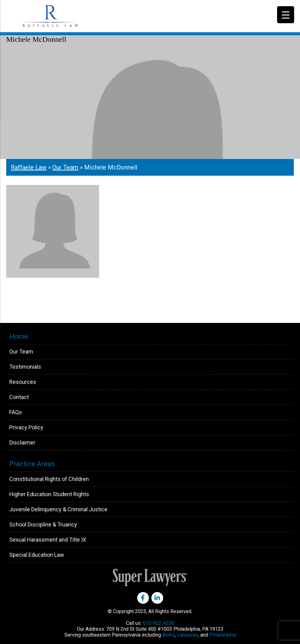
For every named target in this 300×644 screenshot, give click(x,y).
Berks (169, 635)
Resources (23, 382)
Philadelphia (223, 635)
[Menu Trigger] (286, 15)
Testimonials (25, 367)
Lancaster (188, 635)
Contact (19, 397)
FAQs (16, 412)
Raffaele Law (65, 16)
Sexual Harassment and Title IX (48, 540)
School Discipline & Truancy (43, 524)
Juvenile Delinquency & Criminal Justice (58, 509)
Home (19, 336)
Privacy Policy (26, 427)
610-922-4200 (159, 623)
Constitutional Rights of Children (49, 479)
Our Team (65, 167)
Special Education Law (37, 555)
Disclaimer (22, 442)
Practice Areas (32, 464)
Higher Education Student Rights (49, 494)
